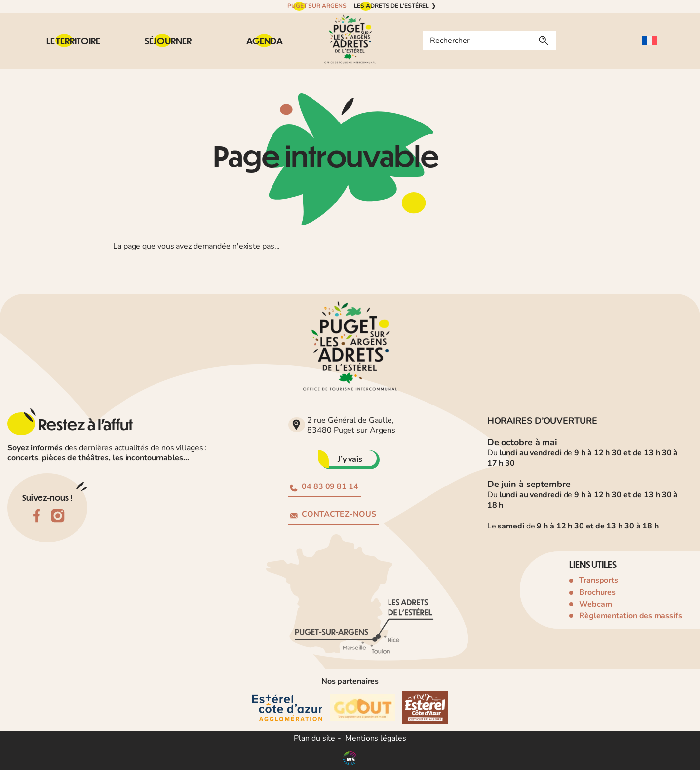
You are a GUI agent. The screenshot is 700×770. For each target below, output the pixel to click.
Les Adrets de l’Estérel (392, 6)
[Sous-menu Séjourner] (168, 41)
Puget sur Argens (317, 6)
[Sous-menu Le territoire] (73, 41)
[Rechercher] (544, 41)
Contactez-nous (333, 514)
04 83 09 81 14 (324, 486)
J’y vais (350, 459)
